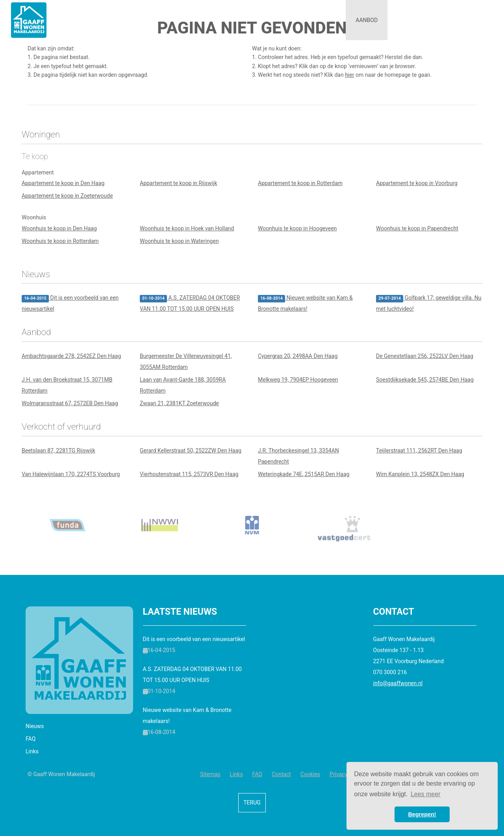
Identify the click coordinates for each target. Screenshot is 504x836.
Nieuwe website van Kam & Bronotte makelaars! (305, 303)
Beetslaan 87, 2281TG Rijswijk (58, 450)
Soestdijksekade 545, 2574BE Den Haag (425, 380)
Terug (252, 803)
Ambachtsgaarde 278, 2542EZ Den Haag (71, 356)
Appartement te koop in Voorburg (417, 183)
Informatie (417, 20)
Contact (472, 20)
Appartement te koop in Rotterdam (300, 183)
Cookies (310, 774)
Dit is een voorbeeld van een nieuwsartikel (70, 303)
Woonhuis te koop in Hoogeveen (297, 228)
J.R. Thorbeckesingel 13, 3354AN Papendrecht (298, 456)
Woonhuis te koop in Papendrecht (417, 228)
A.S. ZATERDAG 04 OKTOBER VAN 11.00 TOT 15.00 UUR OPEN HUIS (190, 303)
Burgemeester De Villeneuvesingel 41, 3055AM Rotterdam (186, 361)
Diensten (319, 20)
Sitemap (210, 774)
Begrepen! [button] (422, 814)
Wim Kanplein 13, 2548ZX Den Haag (420, 474)
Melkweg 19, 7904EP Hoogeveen (298, 380)
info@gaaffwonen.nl (398, 683)
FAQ (31, 739)
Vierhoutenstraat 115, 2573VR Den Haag (189, 474)
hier (349, 75)
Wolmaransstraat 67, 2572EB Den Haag (70, 403)
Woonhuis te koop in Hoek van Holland (187, 228)
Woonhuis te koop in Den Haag (59, 228)
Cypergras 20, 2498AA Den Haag (298, 356)
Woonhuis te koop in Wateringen (179, 241)
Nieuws (35, 726)
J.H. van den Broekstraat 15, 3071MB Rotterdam (67, 385)
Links (32, 751)
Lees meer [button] (426, 794)
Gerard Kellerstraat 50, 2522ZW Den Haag (191, 450)
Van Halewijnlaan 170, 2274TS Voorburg (71, 474)
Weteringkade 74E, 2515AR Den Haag (304, 474)
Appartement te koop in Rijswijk (179, 183)
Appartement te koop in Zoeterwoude (67, 196)
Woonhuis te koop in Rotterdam (60, 241)
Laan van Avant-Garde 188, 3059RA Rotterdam (183, 385)
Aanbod (367, 20)
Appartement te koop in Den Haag (63, 183)
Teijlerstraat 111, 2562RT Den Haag (419, 450)
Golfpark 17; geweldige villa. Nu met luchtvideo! (429, 303)
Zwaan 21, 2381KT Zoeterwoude (179, 403)
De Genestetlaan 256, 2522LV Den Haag (425, 356)
